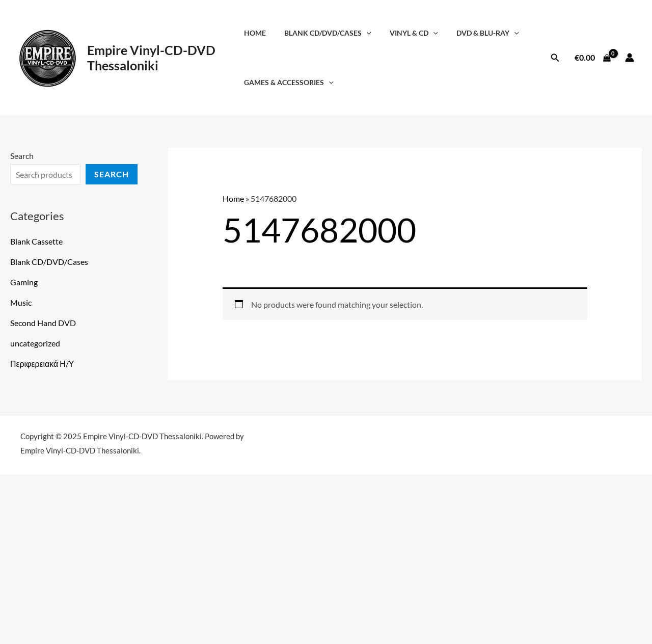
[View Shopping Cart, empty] (592, 58)
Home (259, 33)
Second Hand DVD (43, 323)
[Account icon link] (630, 58)
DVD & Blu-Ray (481, 33)
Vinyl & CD (410, 33)
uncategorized (35, 343)
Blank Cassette (36, 241)
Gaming (24, 282)
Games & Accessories (293, 82)
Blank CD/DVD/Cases (328, 33)
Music (21, 302)
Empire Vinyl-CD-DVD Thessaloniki (151, 58)
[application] (367, 33)
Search (22, 156)
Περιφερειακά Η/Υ (42, 364)
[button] (555, 58)
